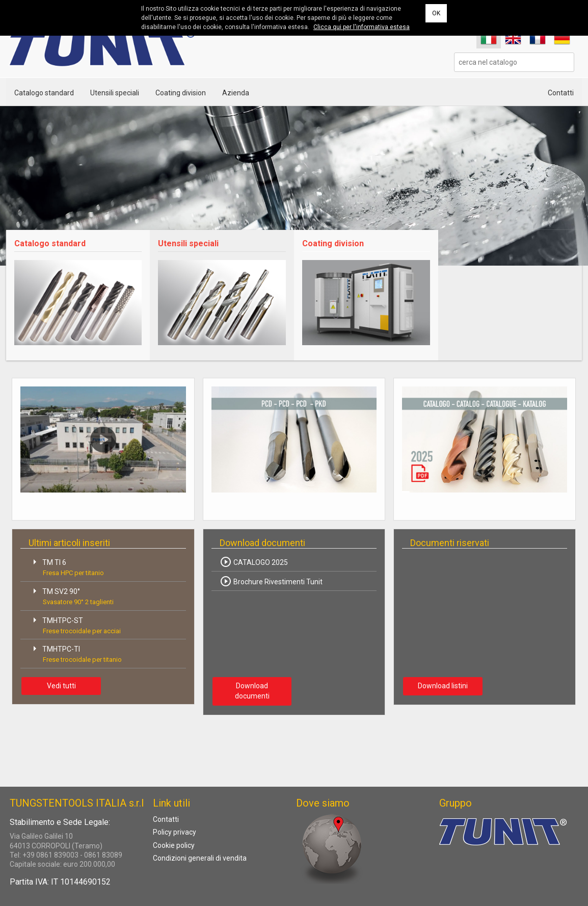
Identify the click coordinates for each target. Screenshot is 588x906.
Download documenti (252, 691)
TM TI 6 (66, 566)
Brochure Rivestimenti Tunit (271, 581)
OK (436, 13)
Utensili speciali (115, 93)
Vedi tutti (61, 686)
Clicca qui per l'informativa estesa (362, 27)
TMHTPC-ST (75, 624)
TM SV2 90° (71, 595)
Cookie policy (174, 845)
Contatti (561, 93)
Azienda (236, 93)
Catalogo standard (44, 93)
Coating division (181, 93)
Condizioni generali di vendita (200, 858)
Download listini (443, 686)
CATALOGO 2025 (254, 562)
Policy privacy (175, 832)
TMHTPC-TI (75, 653)
